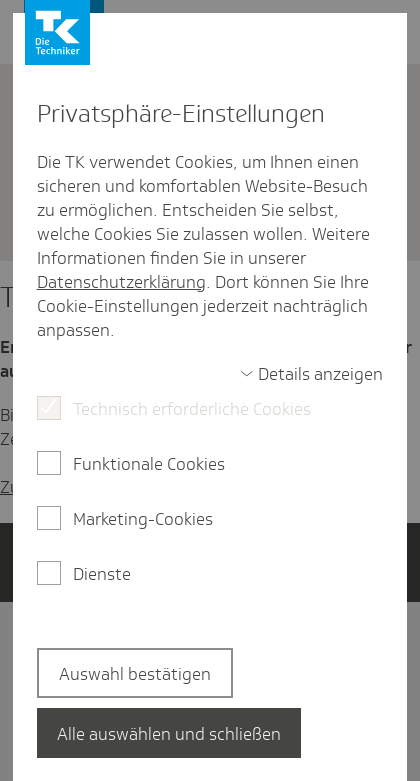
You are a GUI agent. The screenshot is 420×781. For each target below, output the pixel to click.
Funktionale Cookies (149, 464)
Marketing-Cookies (143, 519)
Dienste (102, 574)
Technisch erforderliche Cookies (192, 409)
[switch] (312, 374)
